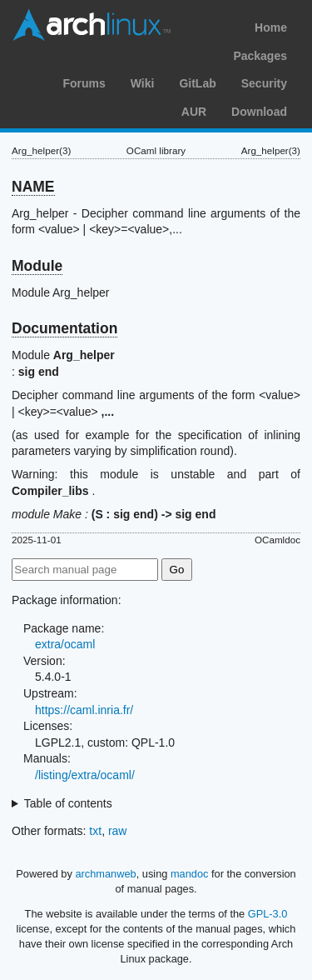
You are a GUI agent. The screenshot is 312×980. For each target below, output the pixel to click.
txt (95, 831)
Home (271, 27)
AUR (194, 112)
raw (118, 831)
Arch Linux (92, 25)
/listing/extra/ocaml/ (85, 775)
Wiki (143, 83)
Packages (260, 56)
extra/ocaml (65, 644)
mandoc (190, 874)
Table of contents (68, 803)
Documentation (64, 328)
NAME (33, 187)
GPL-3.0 (268, 914)
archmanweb (105, 874)
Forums (84, 83)
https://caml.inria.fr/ (84, 710)
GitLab (197, 83)
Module (37, 266)
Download (259, 112)
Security (264, 83)
